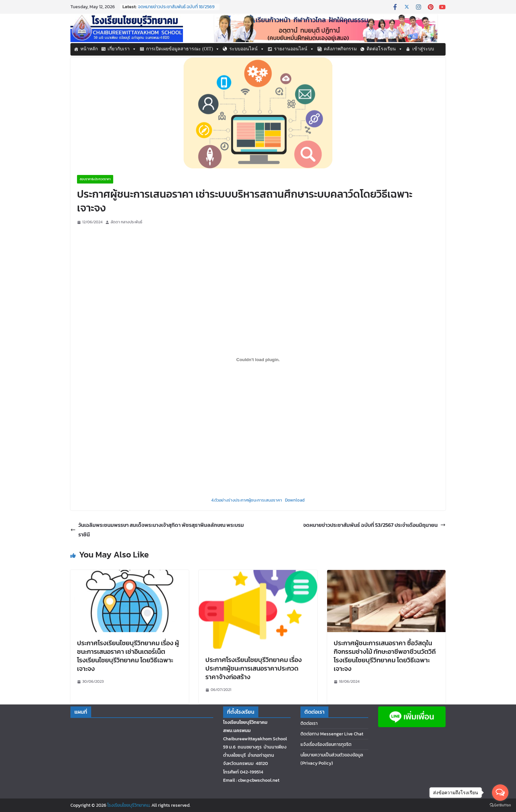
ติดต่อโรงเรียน (385, 49)
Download (295, 500)
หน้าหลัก (89, 49)
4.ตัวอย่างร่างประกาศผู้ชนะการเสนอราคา (247, 500)
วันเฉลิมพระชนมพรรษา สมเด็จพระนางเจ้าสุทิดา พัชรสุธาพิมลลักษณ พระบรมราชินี (157, 530)
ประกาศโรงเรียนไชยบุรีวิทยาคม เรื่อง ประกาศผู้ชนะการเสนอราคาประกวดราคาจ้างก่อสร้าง (254, 668)
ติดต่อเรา (309, 723)
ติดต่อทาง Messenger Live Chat (332, 734)
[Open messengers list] (500, 793)
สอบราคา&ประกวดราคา (95, 179)
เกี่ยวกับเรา (122, 49)
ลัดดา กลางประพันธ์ (126, 222)
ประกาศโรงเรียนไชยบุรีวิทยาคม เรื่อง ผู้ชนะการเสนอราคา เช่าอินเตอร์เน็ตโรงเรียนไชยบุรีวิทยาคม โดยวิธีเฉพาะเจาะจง (128, 656)
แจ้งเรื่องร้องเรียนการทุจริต (326, 744)
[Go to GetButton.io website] (500, 805)
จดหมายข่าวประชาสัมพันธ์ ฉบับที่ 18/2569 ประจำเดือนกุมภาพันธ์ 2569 (176, 10)
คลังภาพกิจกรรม (340, 49)
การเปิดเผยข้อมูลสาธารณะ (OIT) (183, 49)
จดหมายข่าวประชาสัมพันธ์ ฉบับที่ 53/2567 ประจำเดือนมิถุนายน (374, 525)
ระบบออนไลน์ (247, 49)
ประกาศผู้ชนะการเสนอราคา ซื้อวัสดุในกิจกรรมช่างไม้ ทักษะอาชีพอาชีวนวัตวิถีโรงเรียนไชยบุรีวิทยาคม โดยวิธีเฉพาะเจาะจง (385, 656)
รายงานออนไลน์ (294, 49)
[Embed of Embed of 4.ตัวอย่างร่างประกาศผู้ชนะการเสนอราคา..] (258, 360)
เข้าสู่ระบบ (423, 49)
